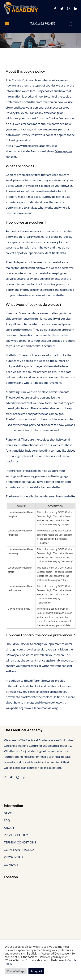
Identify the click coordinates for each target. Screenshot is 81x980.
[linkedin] (76, 9)
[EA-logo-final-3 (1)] (21, 3)
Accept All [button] (36, 971)
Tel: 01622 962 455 (43, 23)
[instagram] (69, 9)
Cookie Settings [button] (16, 971)
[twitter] (62, 9)
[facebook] (55, 9)
